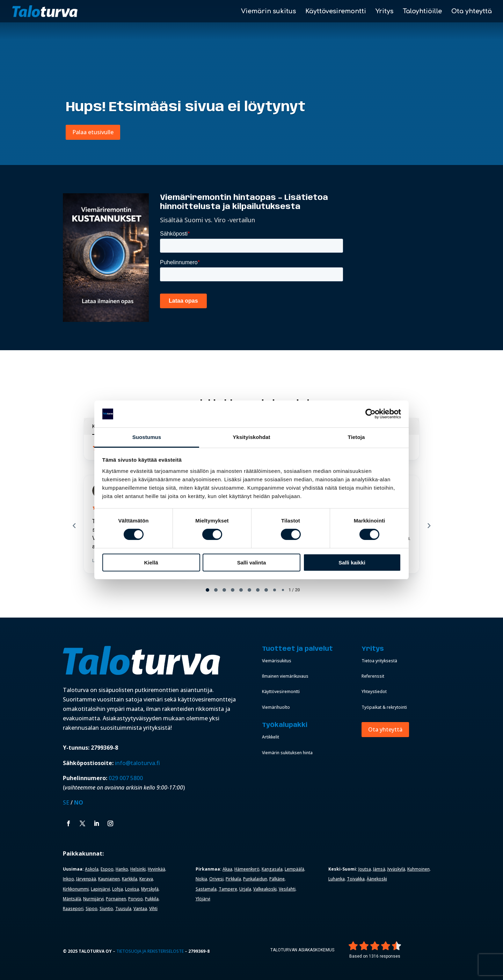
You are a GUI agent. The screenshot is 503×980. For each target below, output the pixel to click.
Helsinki (138, 869)
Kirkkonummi (76, 889)
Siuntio (106, 909)
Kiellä (151, 563)
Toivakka (356, 879)
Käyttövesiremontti (336, 12)
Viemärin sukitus (268, 12)
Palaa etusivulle (93, 132)
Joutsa (365, 869)
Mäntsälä (72, 899)
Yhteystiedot (374, 691)
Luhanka (337, 879)
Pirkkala (233, 879)
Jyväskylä (396, 869)
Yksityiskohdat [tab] (251, 437)
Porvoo (136, 899)
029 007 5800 (126, 778)
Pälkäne (277, 879)
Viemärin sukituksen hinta (287, 753)
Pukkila (152, 899)
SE (66, 802)
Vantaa (140, 909)
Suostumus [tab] (147, 437)
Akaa (227, 869)
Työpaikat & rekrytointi (384, 707)
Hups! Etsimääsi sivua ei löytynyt (185, 107)
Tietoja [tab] (356, 437)
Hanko (122, 869)
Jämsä (379, 869)
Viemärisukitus (277, 661)
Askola (92, 869)
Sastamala (206, 889)
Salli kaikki (352, 563)
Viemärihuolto (276, 707)
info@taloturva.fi (137, 763)
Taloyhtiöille (422, 12)
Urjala (245, 889)
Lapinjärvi (100, 889)
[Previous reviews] (74, 526)
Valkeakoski (265, 889)
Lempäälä (294, 869)
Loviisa (132, 889)
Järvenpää (86, 879)
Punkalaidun (255, 879)
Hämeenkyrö (247, 869)
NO (79, 802)
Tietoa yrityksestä (379, 661)
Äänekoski (377, 879)
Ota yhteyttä (472, 12)
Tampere (228, 889)
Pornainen (116, 899)
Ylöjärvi (203, 899)
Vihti (153, 909)
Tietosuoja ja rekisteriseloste (150, 951)
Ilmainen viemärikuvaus (285, 676)
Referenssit (373, 676)
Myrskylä (150, 889)
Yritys (384, 12)
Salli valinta (252, 563)
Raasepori (73, 909)
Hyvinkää (156, 869)
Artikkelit (271, 737)
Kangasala (272, 869)
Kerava (146, 879)
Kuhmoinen (418, 869)
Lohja (118, 889)
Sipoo (92, 909)
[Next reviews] (429, 526)
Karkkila (130, 879)
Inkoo (68, 879)
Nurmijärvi (93, 899)
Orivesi (216, 879)
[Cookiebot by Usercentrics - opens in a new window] (370, 414)
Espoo (107, 869)
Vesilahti (287, 889)
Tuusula (123, 909)
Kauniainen (109, 879)
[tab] (207, 590)
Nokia (201, 879)
